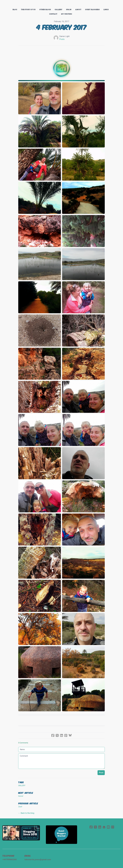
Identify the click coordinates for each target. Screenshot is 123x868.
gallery (22, 786)
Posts (62, 39)
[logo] (61, 4)
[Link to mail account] (104, 827)
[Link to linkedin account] (100, 827)
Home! (21, 796)
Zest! (20, 807)
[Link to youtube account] (108, 827)
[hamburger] (8, 4)
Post (101, 773)
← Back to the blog (26, 813)
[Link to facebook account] (91, 827)
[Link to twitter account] (95, 827)
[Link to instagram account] (113, 827)
